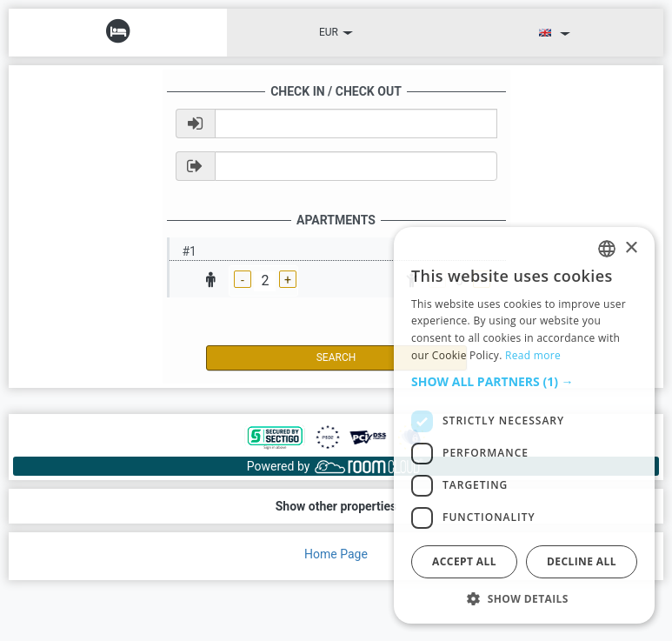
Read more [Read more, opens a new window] (533, 355)
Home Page (336, 554)
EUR (336, 32)
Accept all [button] (464, 561)
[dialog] (524, 425)
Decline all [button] (582, 561)
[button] (524, 382)
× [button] (631, 248)
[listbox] (607, 249)
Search (336, 357)
